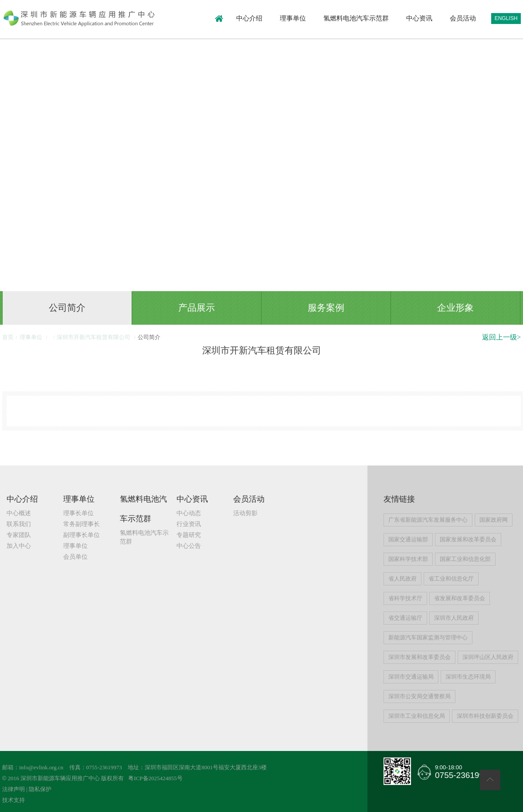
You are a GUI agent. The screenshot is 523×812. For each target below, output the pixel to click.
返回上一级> (501, 337)
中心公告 (189, 546)
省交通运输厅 (405, 618)
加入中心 (19, 546)
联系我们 (19, 524)
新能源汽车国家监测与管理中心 (428, 637)
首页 (8, 337)
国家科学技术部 (408, 559)
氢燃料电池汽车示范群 (356, 18)
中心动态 (189, 513)
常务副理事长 (82, 524)
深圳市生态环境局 (468, 677)
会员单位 (75, 557)
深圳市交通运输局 (411, 677)
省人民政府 (402, 579)
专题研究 (189, 535)
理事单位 (293, 18)
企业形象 (455, 308)
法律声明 (14, 789)
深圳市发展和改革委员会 (419, 657)
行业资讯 (189, 524)
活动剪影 (245, 513)
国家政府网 (494, 520)
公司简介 (67, 308)
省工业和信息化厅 (451, 579)
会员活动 (463, 18)
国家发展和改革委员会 (468, 539)
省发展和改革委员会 (460, 598)
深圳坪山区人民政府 (488, 657)
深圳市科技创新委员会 (485, 716)
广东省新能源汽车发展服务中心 (428, 520)
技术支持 (14, 800)
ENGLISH (506, 18)
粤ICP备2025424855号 (155, 778)
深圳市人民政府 (454, 618)
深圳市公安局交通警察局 (419, 696)
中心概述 (19, 513)
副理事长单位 (82, 535)
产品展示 (197, 308)
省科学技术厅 (405, 598)
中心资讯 (419, 18)
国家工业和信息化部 (465, 559)
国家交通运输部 (408, 539)
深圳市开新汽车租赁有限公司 (94, 337)
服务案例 (326, 308)
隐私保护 (40, 789)
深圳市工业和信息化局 (417, 716)
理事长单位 (78, 513)
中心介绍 (249, 18)
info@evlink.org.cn (41, 767)
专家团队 (19, 535)
